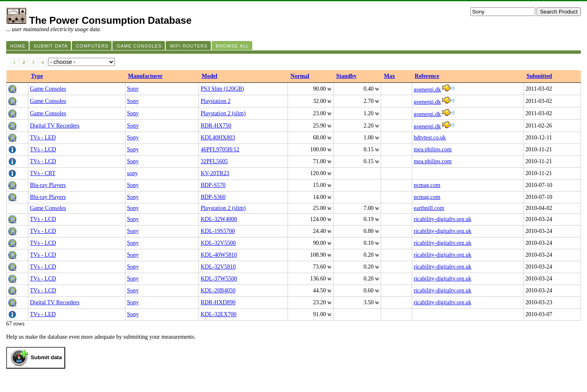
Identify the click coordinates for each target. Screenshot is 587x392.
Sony (133, 89)
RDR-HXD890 (218, 302)
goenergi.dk (427, 90)
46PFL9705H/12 (220, 149)
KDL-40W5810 (219, 255)
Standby (347, 76)
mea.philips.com (433, 149)
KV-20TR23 (215, 173)
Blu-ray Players (48, 185)
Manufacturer (145, 76)
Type (37, 76)
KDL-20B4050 (218, 291)
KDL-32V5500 (218, 243)
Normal (300, 76)
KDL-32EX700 (218, 314)
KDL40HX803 (218, 138)
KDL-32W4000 (219, 219)
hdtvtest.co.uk (430, 138)
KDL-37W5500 (219, 279)
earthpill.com (429, 208)
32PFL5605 (214, 161)
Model (210, 76)
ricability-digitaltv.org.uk (443, 219)
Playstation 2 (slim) (223, 113)
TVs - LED (43, 138)
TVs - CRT (43, 173)
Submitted (539, 76)
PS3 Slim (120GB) (222, 89)
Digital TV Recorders (55, 126)
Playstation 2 (216, 101)
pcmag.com (427, 185)
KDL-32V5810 (218, 267)
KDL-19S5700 (218, 231)
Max (389, 76)
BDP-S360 (213, 197)
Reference (427, 76)
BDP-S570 (213, 185)
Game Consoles (48, 89)
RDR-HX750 (216, 126)
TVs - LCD (43, 149)
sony (132, 173)
